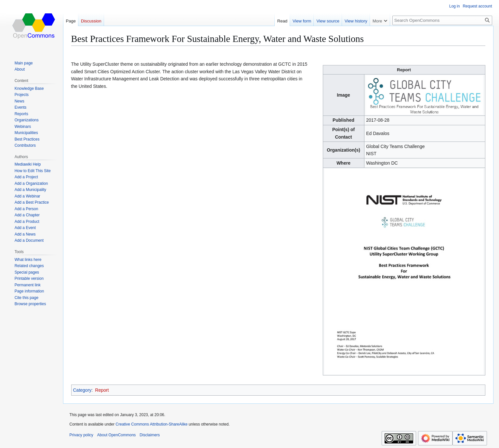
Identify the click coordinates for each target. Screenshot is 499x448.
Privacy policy (81, 435)
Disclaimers (150, 435)
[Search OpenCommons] (442, 20)
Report (102, 390)
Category (82, 390)
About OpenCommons (117, 435)
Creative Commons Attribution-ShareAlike (152, 424)
